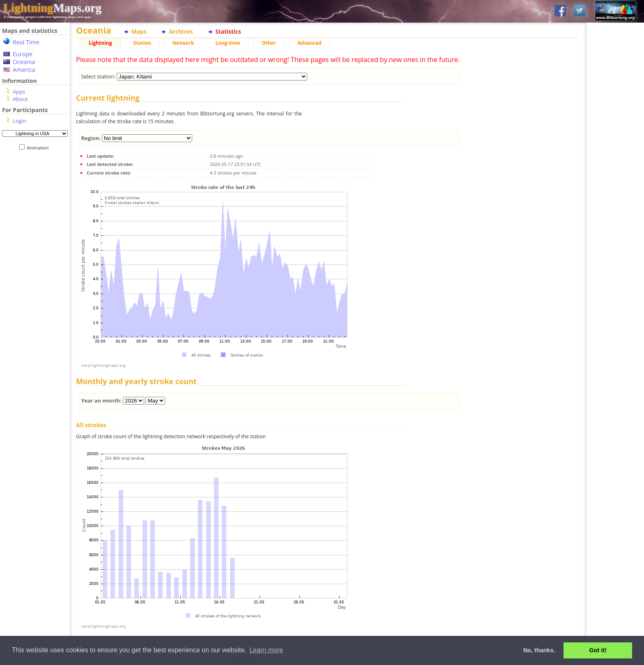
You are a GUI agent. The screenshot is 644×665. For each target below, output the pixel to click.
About (20, 99)
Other (269, 43)
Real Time (26, 42)
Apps (19, 92)
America (24, 70)
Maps (139, 31)
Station (142, 43)
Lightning (100, 43)
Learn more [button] (266, 650)
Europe (23, 54)
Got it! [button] (598, 650)
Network (183, 43)
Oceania (24, 62)
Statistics (228, 31)
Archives (181, 31)
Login (20, 121)
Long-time (228, 43)
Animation (40, 148)
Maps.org (52, 8)
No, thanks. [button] (539, 650)
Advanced (309, 43)
